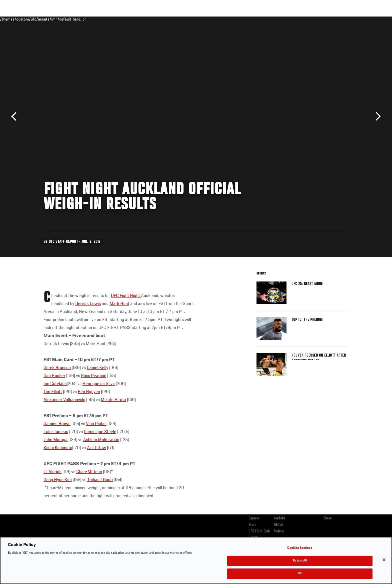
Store (252, 525)
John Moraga (55, 440)
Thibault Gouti (100, 480)
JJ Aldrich (52, 472)
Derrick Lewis (88, 304)
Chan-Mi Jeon (89, 472)
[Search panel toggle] (351, 19)
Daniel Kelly (97, 368)
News (101, 19)
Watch (291, 19)
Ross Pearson (94, 376)
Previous (16, 116)
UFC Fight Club (259, 531)
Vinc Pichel (96, 424)
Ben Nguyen (89, 392)
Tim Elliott (53, 392)
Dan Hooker (54, 376)
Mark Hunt (119, 304)
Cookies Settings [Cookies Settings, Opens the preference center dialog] (300, 548)
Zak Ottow (96, 448)
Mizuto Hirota (113, 400)
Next (376, 116)
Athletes (81, 19)
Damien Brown (57, 424)
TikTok (278, 525)
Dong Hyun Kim (58, 480)
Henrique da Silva (99, 384)
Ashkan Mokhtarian (101, 440)
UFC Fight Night (126, 296)
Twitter (279, 531)
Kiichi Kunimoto (58, 448)
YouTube (279, 518)
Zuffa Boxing (315, 19)
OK (300, 574)
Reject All (300, 561)
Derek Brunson (57, 368)
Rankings (59, 19)
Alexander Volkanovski (64, 400)
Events (38, 19)
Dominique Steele (100, 432)
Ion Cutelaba (55, 384)
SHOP (337, 19)
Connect (271, 19)
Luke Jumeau (56, 432)
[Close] (384, 560)
